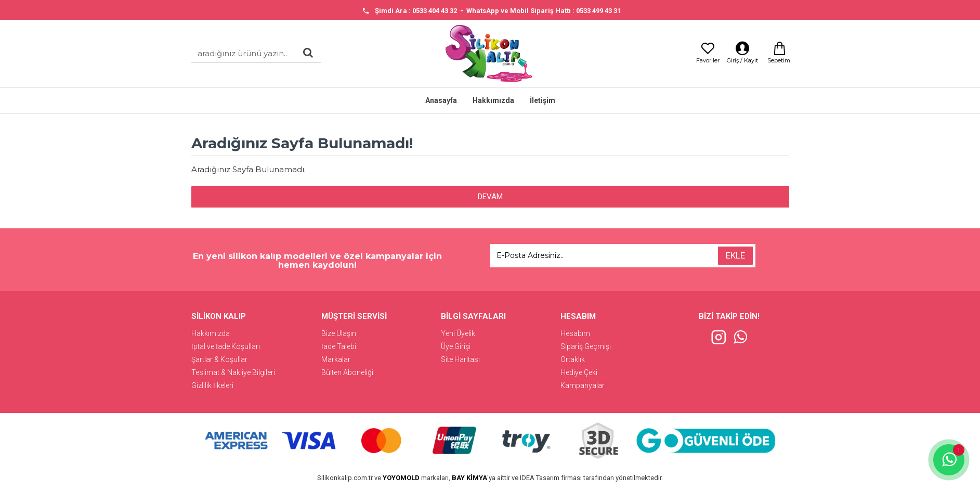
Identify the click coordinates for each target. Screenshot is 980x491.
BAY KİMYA (469, 478)
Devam (490, 197)
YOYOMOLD (401, 478)
